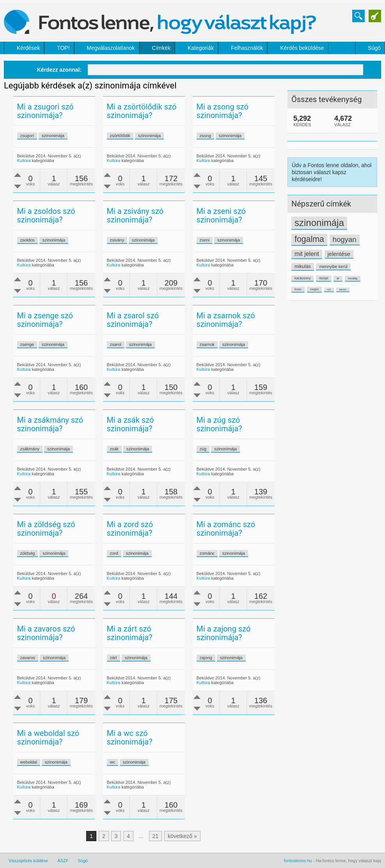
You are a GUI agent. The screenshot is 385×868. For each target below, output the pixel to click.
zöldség (28, 553)
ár (338, 278)
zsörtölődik (120, 136)
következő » (182, 836)
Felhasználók (247, 48)
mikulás (303, 266)
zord (114, 553)
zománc (207, 553)
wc (113, 762)
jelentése (339, 254)
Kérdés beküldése (302, 48)
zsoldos (27, 240)
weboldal (29, 762)
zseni (205, 240)
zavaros (28, 658)
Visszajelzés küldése (28, 861)
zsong (205, 136)
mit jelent (307, 254)
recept (324, 278)
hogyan (345, 239)
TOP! (63, 48)
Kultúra (24, 161)
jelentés (343, 289)
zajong (206, 658)
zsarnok (207, 344)
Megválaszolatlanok (111, 48)
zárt (114, 658)
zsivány (117, 240)
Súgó (374, 48)
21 (156, 836)
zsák (114, 449)
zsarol (116, 344)
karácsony (302, 278)
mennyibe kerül (333, 266)
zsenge (27, 344)
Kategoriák (201, 48)
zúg (203, 449)
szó (329, 289)
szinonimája (319, 223)
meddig (353, 278)
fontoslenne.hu (298, 861)
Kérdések (28, 48)
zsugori (27, 136)
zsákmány (30, 449)
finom (298, 289)
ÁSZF (63, 861)
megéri (314, 289)
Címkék (161, 48)
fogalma (309, 239)
